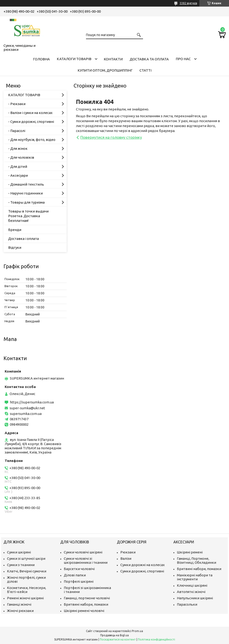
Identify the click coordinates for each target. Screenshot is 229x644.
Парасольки (187, 604)
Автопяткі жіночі (191, 592)
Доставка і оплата (23, 239)
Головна (41, 59)
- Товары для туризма (26, 202)
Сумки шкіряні (19, 552)
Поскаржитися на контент (118, 639)
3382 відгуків (188, 3)
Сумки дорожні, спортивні (142, 571)
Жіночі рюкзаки (20, 611)
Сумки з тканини (21, 565)
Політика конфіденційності (156, 639)
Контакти (113, 59)
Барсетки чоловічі (79, 569)
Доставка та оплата (149, 59)
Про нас (183, 59)
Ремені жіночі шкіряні (25, 598)
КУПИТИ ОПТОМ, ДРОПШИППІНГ (105, 70)
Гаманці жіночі (19, 604)
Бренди (15, 230)
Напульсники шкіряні (195, 598)
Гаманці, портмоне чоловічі (87, 598)
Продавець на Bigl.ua (114, 635)
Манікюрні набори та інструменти (195, 577)
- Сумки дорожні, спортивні (31, 122)
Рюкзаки (128, 552)
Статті (145, 70)
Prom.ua (137, 631)
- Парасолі (17, 131)
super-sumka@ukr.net (27, 408)
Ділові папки (75, 575)
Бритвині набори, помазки (86, 604)
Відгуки (15, 247)
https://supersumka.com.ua (32, 402)
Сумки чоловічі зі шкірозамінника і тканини (86, 560)
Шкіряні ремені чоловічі (84, 611)
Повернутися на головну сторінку (111, 137)
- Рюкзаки (17, 104)
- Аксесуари (18, 175)
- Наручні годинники (25, 193)
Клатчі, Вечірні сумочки (27, 571)
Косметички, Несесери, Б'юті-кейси (27, 590)
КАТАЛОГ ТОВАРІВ (24, 95)
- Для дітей (18, 166)
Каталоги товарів (74, 59)
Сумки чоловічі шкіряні (83, 552)
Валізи (126, 558)
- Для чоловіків (21, 157)
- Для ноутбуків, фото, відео (32, 140)
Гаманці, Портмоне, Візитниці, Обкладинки (197, 560)
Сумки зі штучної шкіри (26, 558)
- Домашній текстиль (26, 184)
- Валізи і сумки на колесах (30, 113)
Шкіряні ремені (190, 552)
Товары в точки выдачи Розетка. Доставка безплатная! (28, 216)
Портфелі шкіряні (79, 581)
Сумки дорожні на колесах (143, 565)
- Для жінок (18, 148)
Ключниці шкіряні (192, 585)
